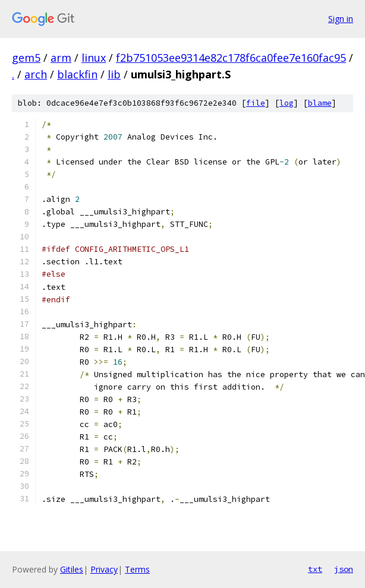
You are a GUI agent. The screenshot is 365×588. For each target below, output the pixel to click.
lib (114, 74)
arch (36, 74)
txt (315, 569)
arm (61, 58)
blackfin (77, 74)
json (344, 569)
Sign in (341, 19)
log (287, 103)
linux (94, 58)
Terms (137, 569)
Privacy (104, 569)
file (256, 103)
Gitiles (72, 569)
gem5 (26, 58)
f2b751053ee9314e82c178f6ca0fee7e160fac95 (231, 58)
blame (320, 103)
